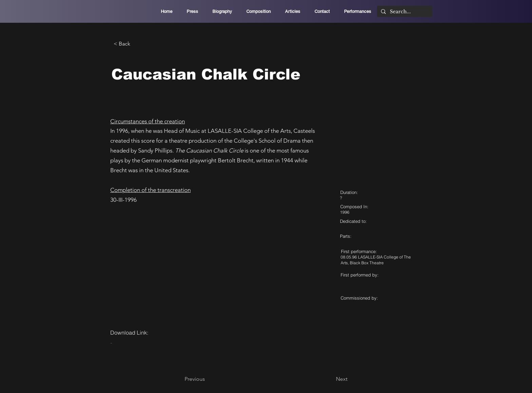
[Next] (330, 379)
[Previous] (207, 379)
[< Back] (136, 44)
